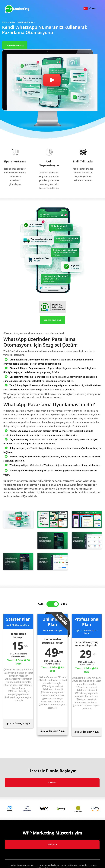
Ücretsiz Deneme (15, 46)
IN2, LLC (34, 865)
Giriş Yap (52, 845)
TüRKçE (90, 9)
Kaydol (52, 783)
